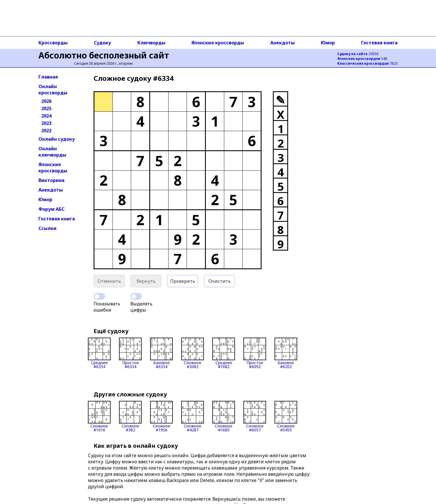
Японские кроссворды (218, 43)
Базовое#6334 (161, 353)
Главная (48, 77)
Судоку (102, 43)
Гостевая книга (379, 43)
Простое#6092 (255, 353)
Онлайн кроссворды (53, 90)
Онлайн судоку (57, 139)
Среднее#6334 (99, 353)
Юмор (328, 43)
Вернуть (146, 281)
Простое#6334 (130, 353)
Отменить (109, 281)
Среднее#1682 (224, 353)
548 (362, 59)
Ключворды (151, 43)
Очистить (220, 281)
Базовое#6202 (286, 353)
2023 (46, 123)
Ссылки (48, 228)
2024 (46, 116)
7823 (367, 63)
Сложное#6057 (255, 416)
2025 (46, 108)
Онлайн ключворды (52, 152)
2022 (46, 131)
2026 (46, 101)
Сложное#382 (130, 416)
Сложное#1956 (161, 416)
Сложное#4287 (193, 416)
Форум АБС (51, 209)
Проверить (183, 281)
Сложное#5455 (286, 416)
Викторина (51, 180)
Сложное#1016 (99, 416)
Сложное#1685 (224, 416)
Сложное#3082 (193, 353)
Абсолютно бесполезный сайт (104, 55)
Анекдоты (282, 43)
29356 (358, 54)
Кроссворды (53, 43)
